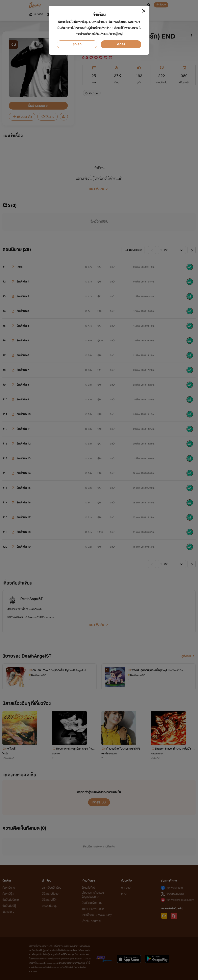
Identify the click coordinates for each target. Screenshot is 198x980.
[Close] (144, 11)
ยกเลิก (77, 44)
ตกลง (121, 44)
